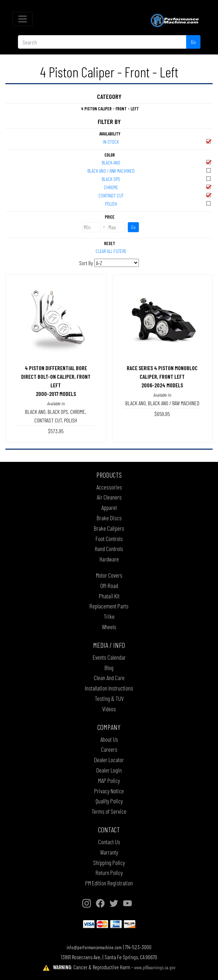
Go (193, 42)
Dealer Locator (109, 760)
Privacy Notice (109, 791)
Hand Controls (109, 549)
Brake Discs (109, 518)
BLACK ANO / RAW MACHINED (150, 170)
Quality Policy (109, 801)
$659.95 (162, 414)
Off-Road (109, 585)
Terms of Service (109, 811)
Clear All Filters (111, 251)
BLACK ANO (157, 162)
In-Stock (157, 141)
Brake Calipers (109, 528)
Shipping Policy (109, 862)
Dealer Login (109, 770)
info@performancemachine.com (94, 947)
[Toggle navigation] (23, 19)
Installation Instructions (109, 688)
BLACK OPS (157, 179)
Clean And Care (109, 678)
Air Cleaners (109, 497)
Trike (109, 616)
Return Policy (109, 873)
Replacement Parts (109, 606)
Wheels (109, 627)
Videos (109, 709)
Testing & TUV (109, 698)
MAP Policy (109, 780)
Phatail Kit (109, 596)
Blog (109, 668)
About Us (109, 739)
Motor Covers (109, 575)
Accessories (109, 487)
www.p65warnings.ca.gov (155, 967)
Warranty (109, 852)
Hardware (109, 559)
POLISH (159, 203)
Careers (109, 749)
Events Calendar (109, 657)
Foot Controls (109, 539)
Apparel (109, 507)
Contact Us (109, 842)
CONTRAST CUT (155, 195)
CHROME (158, 187)
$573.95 (56, 431)
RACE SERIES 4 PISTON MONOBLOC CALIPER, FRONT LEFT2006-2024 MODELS (162, 376)
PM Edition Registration (109, 883)
